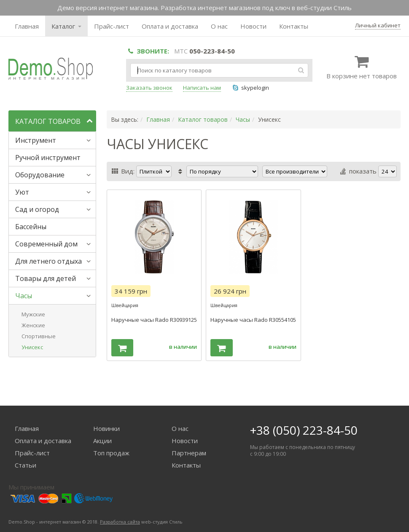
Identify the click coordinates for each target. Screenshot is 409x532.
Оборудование (40, 175)
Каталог (66, 26)
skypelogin (250, 88)
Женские (33, 325)
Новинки (106, 428)
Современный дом (46, 244)
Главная (27, 26)
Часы (24, 296)
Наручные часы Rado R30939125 (154, 320)
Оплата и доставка (170, 26)
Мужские (33, 314)
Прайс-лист (112, 26)
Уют (22, 192)
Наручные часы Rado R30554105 (253, 320)
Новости (253, 26)
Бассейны (31, 227)
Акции (102, 441)
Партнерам (189, 453)
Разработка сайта (120, 522)
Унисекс (32, 347)
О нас (219, 26)
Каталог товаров (203, 119)
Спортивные (39, 336)
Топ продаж (111, 453)
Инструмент (36, 140)
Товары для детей (46, 278)
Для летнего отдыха (48, 261)
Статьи (26, 465)
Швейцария (125, 305)
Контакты (294, 26)
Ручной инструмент (48, 158)
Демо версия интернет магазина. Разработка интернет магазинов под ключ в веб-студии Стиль (204, 8)
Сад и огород (37, 209)
